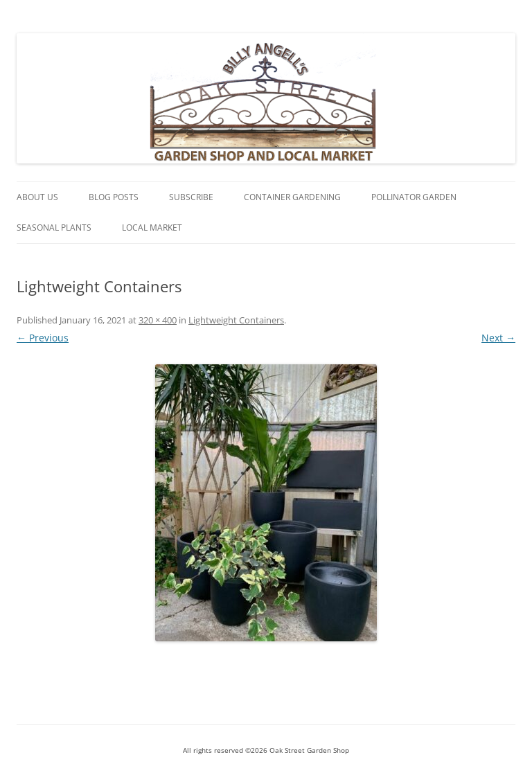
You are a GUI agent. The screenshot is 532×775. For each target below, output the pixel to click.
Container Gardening (292, 197)
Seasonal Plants (54, 228)
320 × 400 (158, 320)
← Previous (43, 338)
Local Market (152, 228)
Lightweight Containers (236, 320)
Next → (498, 338)
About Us (37, 197)
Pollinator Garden (414, 197)
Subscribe (191, 197)
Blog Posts (114, 197)
